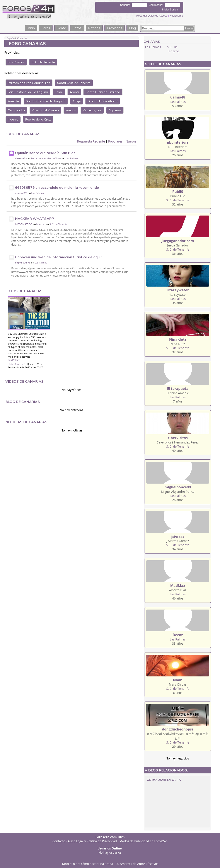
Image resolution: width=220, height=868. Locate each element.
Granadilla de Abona (103, 101)
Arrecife (13, 101)
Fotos (77, 28)
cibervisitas (178, 438)
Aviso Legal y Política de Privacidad (92, 841)
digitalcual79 (23, 263)
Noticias (94, 28)
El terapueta (178, 389)
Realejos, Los (92, 110)
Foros (46, 28)
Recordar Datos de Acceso (152, 16)
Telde (59, 92)
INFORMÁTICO (24, 224)
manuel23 (21, 193)
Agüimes (115, 110)
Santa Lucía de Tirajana (103, 92)
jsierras (178, 536)
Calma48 (178, 97)
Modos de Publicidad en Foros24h (144, 841)
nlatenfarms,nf (16, 364)
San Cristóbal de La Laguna (28, 92)
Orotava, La (16, 110)
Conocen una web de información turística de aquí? (59, 257)
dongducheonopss (178, 729)
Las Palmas (16, 62)
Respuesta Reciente (91, 141)
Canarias (22, 38)
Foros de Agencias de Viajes (47, 158)
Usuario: (125, 5)
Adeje (77, 101)
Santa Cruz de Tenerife (74, 83)
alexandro (21, 158)
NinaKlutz (178, 339)
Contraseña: (156, 5)
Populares (115, 141)
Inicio (31, 28)
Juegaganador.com (178, 241)
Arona (74, 92)
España (11, 38)
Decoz (178, 635)
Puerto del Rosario (45, 110)
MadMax (178, 586)
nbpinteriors (178, 142)
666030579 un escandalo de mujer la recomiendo (57, 187)
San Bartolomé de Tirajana (46, 101)
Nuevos (131, 141)
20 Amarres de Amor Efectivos (137, 864)
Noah (178, 680)
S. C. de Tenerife (43, 62)
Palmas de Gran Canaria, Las (29, 83)
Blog (132, 28)
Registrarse (176, 16)
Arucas (71, 110)
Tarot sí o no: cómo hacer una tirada (87, 864)
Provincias (115, 28)
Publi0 (178, 192)
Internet (41, 224)
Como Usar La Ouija (164, 780)
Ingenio (13, 119)
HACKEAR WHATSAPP (35, 219)
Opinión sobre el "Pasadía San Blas (45, 153)
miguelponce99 (178, 487)
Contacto (59, 841)
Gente (61, 28)
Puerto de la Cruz (38, 119)
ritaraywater (178, 290)
